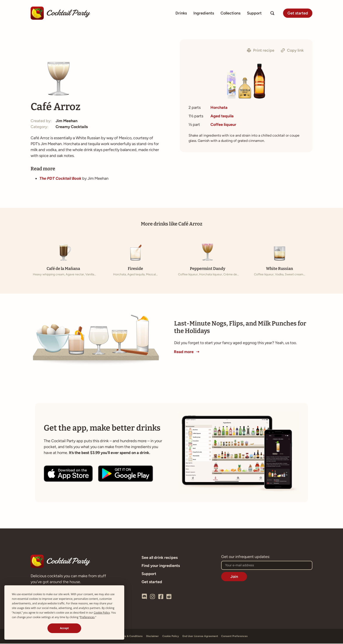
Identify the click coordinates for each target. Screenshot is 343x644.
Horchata (219, 107)
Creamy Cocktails (72, 127)
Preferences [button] (87, 617)
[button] (261, 50)
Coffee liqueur (223, 125)
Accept (64, 628)
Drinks (181, 13)
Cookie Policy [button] (102, 613)
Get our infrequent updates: (246, 557)
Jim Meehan (66, 121)
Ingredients (204, 13)
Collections (230, 13)
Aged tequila (222, 116)
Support (254, 13)
